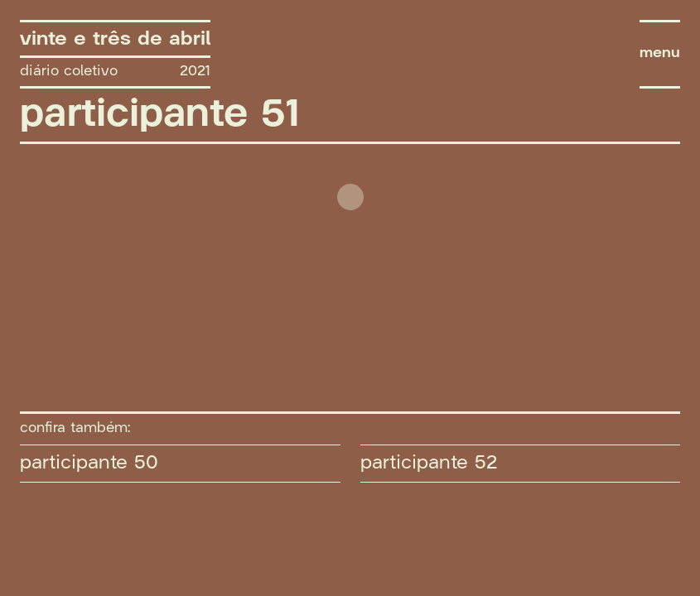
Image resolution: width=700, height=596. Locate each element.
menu (660, 53)
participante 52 (429, 463)
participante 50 (89, 463)
